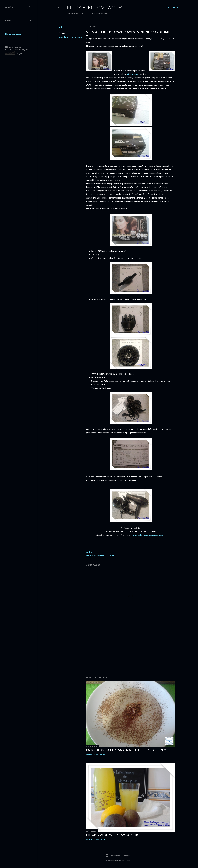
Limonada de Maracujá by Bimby (113, 835)
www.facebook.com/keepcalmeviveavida (149, 535)
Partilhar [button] (61, 27)
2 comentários (99, 755)
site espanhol (133, 74)
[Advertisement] (131, 652)
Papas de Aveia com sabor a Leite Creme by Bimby (126, 750)
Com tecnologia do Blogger (118, 856)
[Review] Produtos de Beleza (70, 37)
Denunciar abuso (13, 34)
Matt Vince (126, 860)
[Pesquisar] (173, 8)
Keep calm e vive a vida (95, 8)
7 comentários (99, 839)
